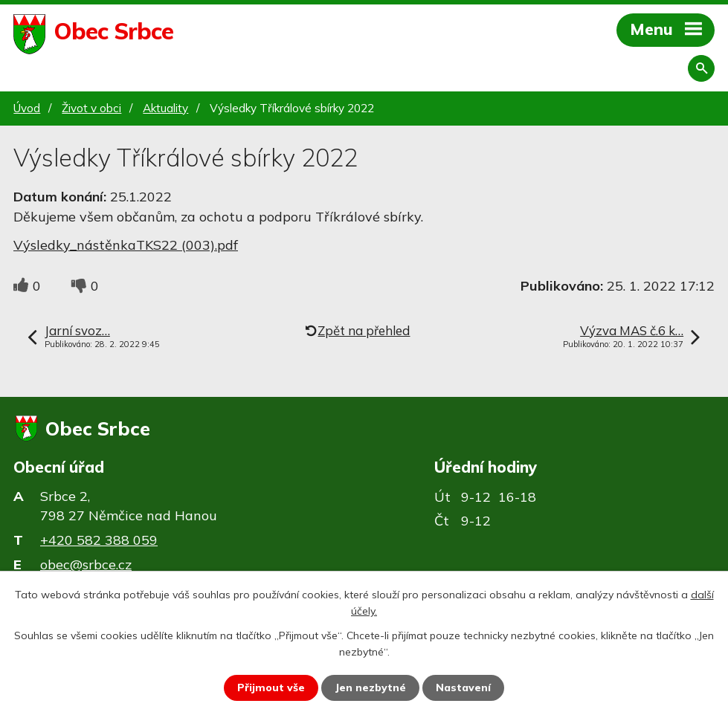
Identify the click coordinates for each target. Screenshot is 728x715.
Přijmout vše (271, 687)
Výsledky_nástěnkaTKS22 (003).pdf (126, 245)
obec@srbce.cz (86, 564)
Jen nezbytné (370, 687)
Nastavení (463, 687)
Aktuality (165, 108)
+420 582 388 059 (99, 540)
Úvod (27, 108)
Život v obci (91, 108)
